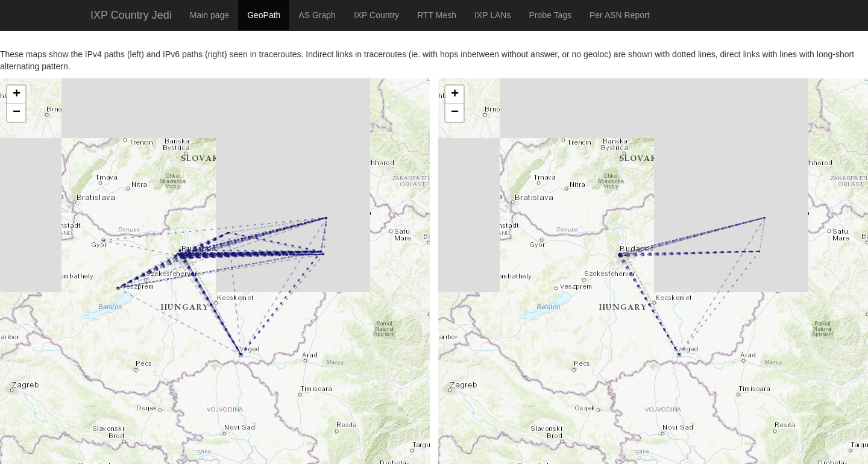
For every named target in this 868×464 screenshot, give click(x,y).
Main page (209, 15)
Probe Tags (550, 15)
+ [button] (17, 95)
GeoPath (264, 15)
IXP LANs (492, 15)
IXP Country (376, 15)
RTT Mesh (437, 15)
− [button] (17, 113)
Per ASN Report (620, 15)
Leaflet (13, 449)
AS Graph (317, 15)
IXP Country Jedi (131, 15)
